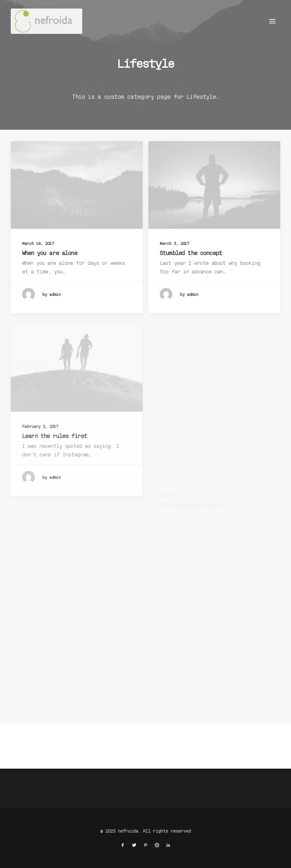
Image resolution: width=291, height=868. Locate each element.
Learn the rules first (55, 453)
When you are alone (50, 253)
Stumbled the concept (191, 253)
